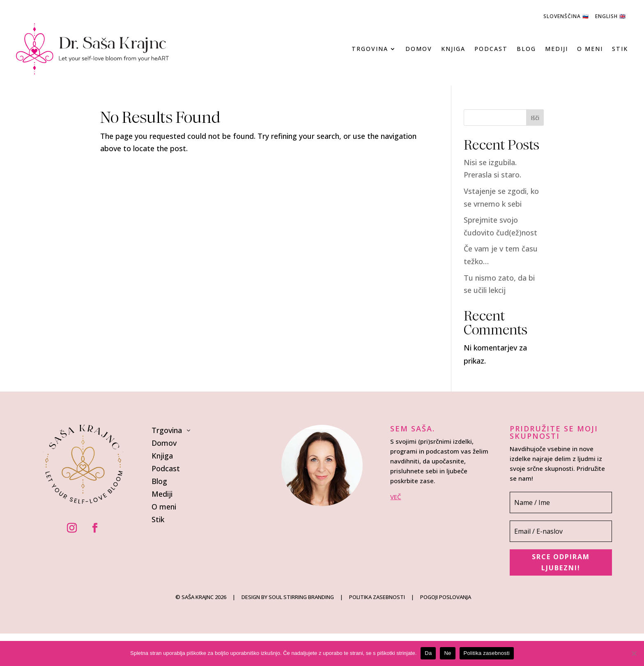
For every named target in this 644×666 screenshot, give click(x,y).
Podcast (491, 49)
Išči (535, 118)
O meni (590, 49)
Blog (526, 49)
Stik (620, 49)
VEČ (396, 497)
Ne (447, 653)
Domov (419, 49)
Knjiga (453, 49)
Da (428, 653)
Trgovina (370, 49)
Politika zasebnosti (487, 653)
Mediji (557, 49)
